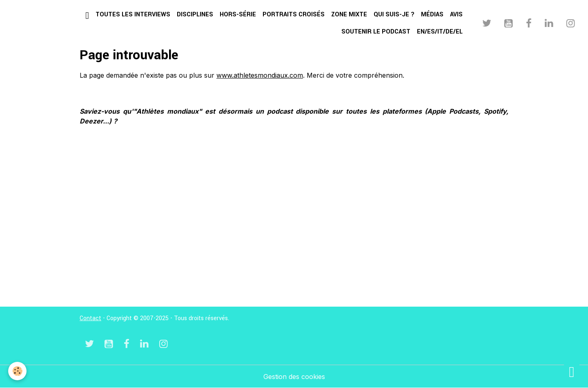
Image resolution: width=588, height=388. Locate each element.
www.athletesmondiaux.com (260, 75)
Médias (432, 15)
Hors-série (238, 15)
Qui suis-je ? (394, 15)
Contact (90, 318)
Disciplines (195, 15)
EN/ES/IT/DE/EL (440, 32)
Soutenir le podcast (376, 32)
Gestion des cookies (294, 377)
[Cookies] (17, 371)
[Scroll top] (572, 372)
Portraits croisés (294, 15)
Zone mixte (349, 15)
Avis (456, 15)
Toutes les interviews (133, 15)
